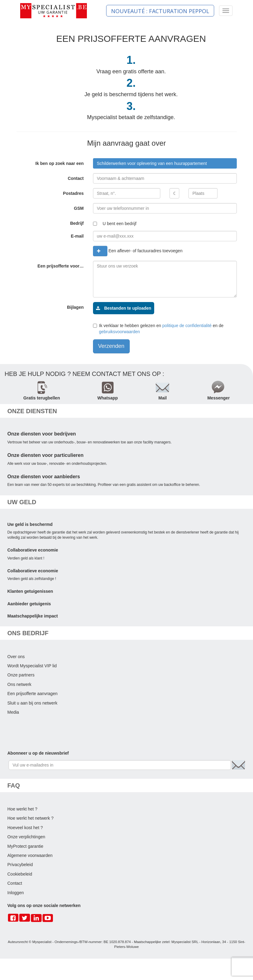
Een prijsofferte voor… (61, 266)
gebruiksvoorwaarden (120, 332)
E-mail (77, 236)
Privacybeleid (20, 865)
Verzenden (111, 346)
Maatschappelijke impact (33, 616)
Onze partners (21, 675)
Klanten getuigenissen (30, 591)
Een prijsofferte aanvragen (32, 694)
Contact (76, 178)
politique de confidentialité (187, 326)
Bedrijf (77, 223)
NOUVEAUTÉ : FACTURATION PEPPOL (160, 11)
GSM (79, 208)
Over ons (16, 657)
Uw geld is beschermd (30, 524)
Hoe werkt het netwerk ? (30, 818)
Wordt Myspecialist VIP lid (32, 666)
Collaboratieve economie (33, 550)
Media (13, 712)
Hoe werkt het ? (22, 809)
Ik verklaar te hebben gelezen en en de (158, 329)
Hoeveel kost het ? (25, 828)
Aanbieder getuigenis (29, 604)
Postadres (73, 193)
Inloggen (16, 893)
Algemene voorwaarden (30, 855)
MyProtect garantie (25, 846)
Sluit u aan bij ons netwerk (32, 703)
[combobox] (165, 163)
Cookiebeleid (20, 874)
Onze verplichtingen (26, 837)
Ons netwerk (19, 684)
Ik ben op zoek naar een (60, 163)
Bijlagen (75, 307)
